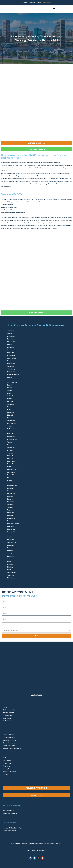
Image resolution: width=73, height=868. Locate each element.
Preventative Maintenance (12, 748)
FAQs (5, 758)
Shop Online (7, 763)
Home (5, 707)
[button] (54, 9)
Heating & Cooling (9, 735)
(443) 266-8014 (36, 695)
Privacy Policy (8, 769)
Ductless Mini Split (9, 737)
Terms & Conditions (10, 771)
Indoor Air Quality (9, 746)
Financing (6, 766)
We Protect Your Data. (54, 843)
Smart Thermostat (9, 743)
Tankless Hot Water (10, 740)
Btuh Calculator (8, 721)
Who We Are (7, 760)
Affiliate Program (9, 713)
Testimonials (7, 718)
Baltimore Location (9, 710)
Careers (6, 774)
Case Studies (7, 715)
